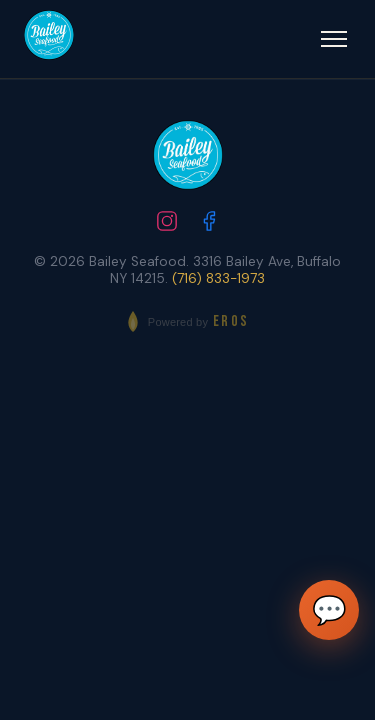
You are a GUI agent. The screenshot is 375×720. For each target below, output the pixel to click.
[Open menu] (334, 39)
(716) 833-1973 (218, 278)
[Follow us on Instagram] (167, 223)
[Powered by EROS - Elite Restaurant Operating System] (187, 321)
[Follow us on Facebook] (209, 223)
